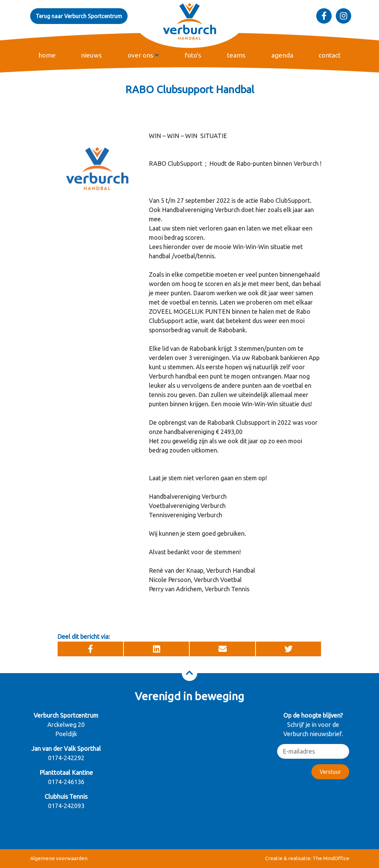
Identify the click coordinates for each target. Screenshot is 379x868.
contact (330, 55)
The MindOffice (331, 858)
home (47, 55)
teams (236, 55)
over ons (143, 55)
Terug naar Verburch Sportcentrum (79, 16)
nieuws (91, 55)
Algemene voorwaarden (59, 858)
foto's (193, 55)
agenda (282, 55)
